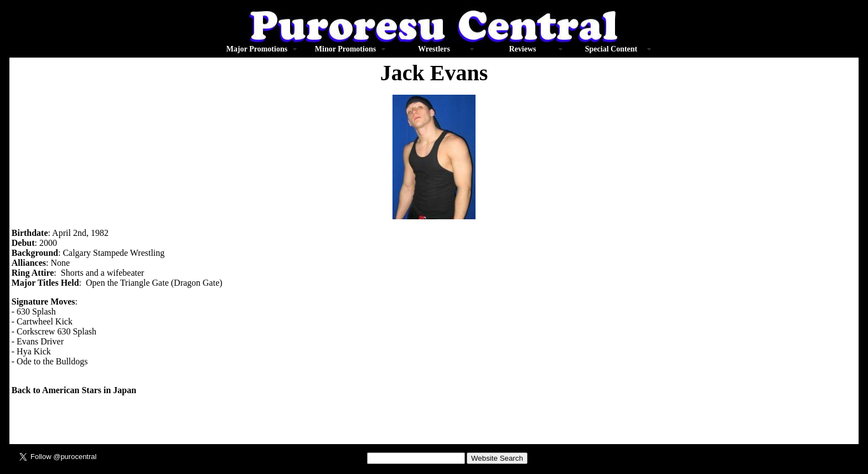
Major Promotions (257, 49)
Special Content (611, 49)
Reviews (523, 49)
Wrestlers (434, 49)
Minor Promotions (345, 49)
